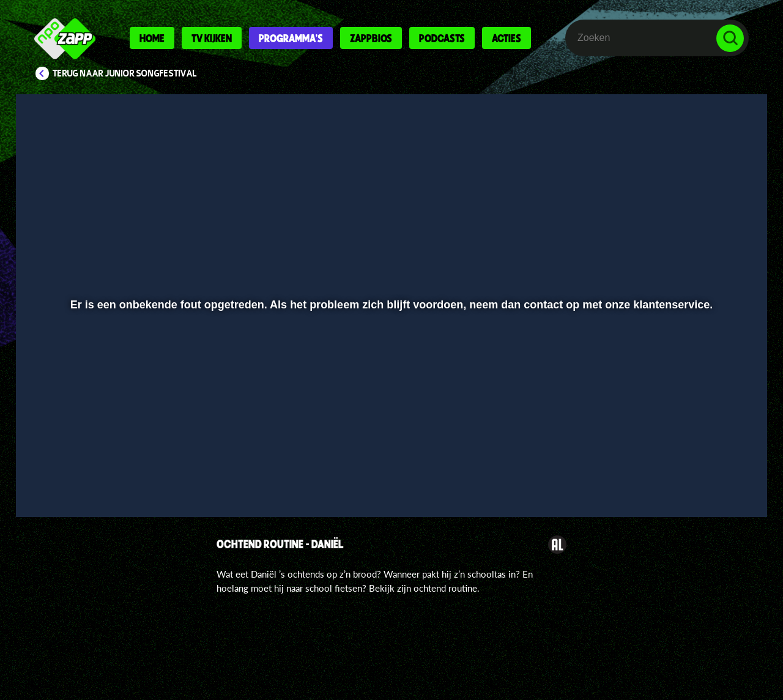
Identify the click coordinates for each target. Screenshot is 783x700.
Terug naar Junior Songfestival (125, 73)
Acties (507, 38)
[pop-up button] (692, 475)
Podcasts (442, 38)
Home (152, 38)
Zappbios (371, 38)
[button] (65, 475)
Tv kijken (212, 38)
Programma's (291, 38)
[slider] (390, 450)
